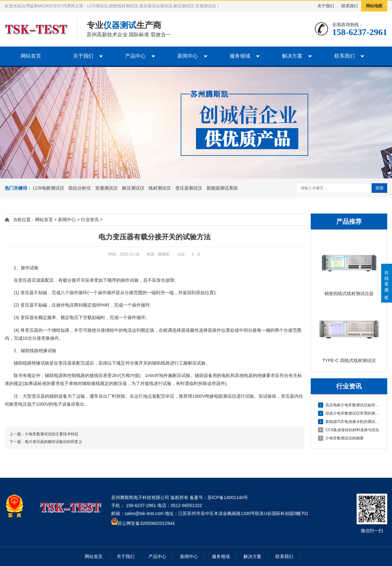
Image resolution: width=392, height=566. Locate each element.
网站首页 (31, 56)
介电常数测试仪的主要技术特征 (52, 434)
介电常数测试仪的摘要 (341, 438)
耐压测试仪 (133, 188)
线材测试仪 (160, 188)
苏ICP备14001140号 (228, 497)
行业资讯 (90, 220)
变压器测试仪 (189, 188)
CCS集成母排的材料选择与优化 (349, 430)
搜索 (380, 188)
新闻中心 (188, 56)
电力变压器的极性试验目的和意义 (54, 442)
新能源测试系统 (222, 188)
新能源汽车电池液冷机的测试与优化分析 (349, 422)
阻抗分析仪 (80, 188)
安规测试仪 (106, 188)
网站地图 (374, 6)
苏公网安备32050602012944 (146, 523)
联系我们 (350, 6)
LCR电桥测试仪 (48, 188)
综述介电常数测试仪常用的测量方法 (349, 413)
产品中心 (135, 56)
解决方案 (292, 56)
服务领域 (240, 56)
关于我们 (326, 6)
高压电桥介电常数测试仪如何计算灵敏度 (349, 405)
